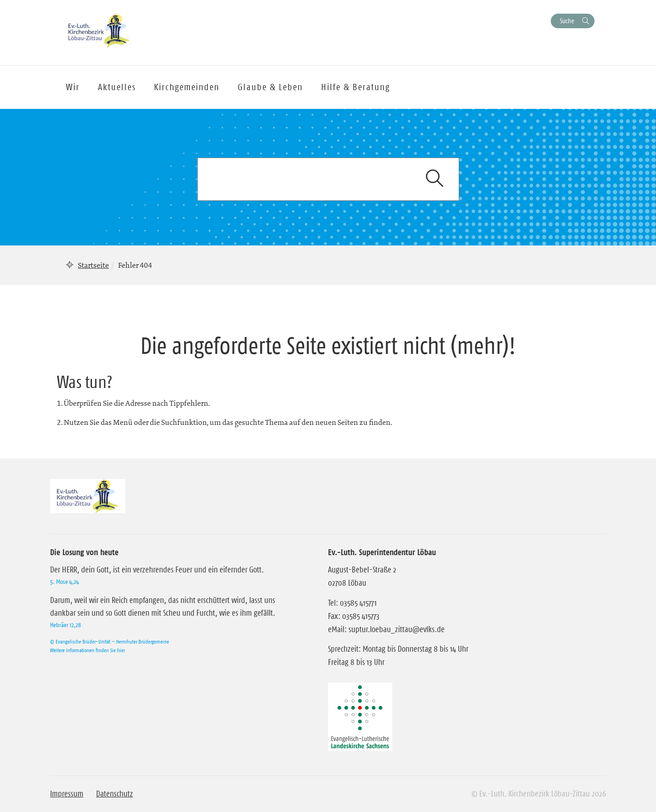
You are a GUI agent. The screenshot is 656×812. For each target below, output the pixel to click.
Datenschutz (115, 794)
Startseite (93, 265)
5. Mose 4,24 (64, 582)
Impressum (67, 794)
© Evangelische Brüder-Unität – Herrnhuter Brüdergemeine (110, 641)
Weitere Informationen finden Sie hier (87, 650)
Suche (567, 21)
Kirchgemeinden (187, 87)
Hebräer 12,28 (66, 625)
